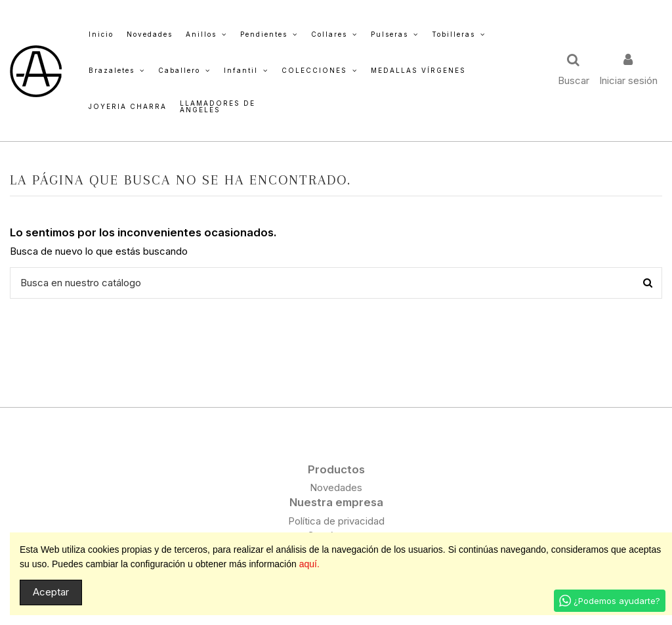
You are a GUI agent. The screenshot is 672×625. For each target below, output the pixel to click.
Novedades (336, 487)
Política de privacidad (336, 521)
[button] (206, 34)
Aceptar (51, 592)
